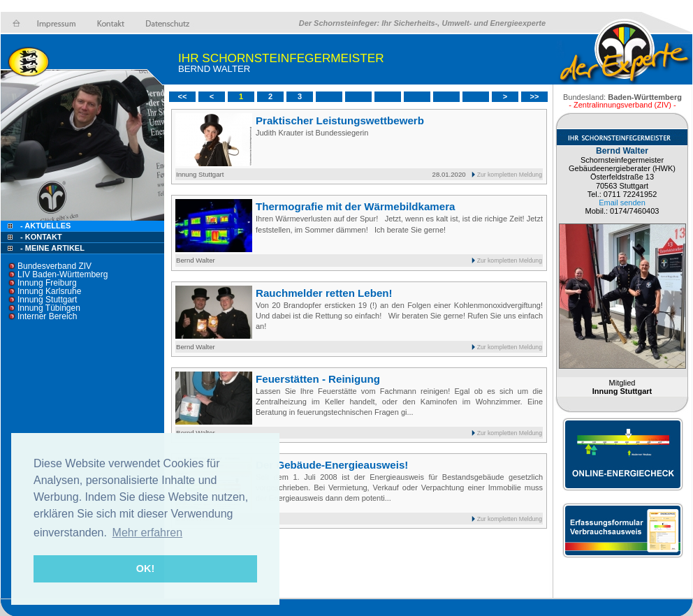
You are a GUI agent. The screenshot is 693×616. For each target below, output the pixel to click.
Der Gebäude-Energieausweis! (332, 465)
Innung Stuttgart (47, 300)
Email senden (622, 203)
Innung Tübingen (49, 308)
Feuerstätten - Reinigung (318, 379)
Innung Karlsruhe (49, 291)
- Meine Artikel (52, 248)
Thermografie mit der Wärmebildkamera (356, 206)
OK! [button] (145, 569)
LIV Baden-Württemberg (63, 274)
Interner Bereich (47, 316)
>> (535, 96)
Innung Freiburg (47, 283)
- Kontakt (40, 237)
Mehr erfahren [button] (148, 533)
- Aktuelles (44, 226)
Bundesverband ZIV (54, 266)
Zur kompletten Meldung (510, 175)
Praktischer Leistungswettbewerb (340, 120)
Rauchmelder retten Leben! (324, 293)
